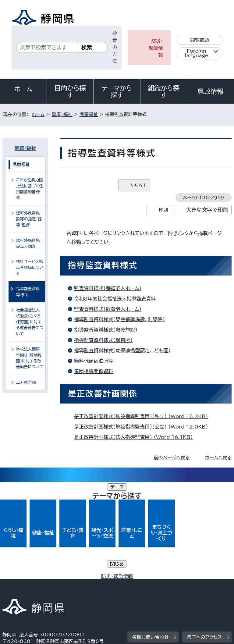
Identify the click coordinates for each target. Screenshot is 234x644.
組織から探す (164, 91)
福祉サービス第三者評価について (30, 268)
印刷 (163, 210)
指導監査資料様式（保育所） (103, 340)
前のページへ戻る (172, 458)
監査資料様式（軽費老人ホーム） (108, 309)
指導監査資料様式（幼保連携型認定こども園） (122, 350)
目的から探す (70, 91)
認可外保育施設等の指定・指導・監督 (29, 219)
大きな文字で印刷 (207, 210)
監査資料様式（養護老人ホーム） (108, 288)
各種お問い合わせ (150, 540)
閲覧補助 (200, 40)
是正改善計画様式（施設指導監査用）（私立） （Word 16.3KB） (144, 416)
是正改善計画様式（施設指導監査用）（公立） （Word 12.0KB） (144, 427)
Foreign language (197, 53)
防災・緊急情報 (156, 48)
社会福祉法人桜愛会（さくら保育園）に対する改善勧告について (30, 322)
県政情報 (211, 91)
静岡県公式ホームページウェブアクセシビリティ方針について (69, 585)
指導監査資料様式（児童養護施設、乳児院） (119, 319)
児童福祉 (89, 114)
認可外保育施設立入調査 (28, 243)
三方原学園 (26, 382)
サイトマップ (20, 592)
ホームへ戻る (218, 458)
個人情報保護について (99, 578)
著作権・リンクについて (31, 578)
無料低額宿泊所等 (94, 361)
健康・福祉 (62, 114)
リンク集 (161, 585)
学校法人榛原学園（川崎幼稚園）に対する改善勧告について (30, 358)
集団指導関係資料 (94, 371)
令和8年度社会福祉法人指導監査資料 (115, 299)
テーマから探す (117, 91)
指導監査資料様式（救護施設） (106, 330)
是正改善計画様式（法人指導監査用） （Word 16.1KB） (136, 437)
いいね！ (139, 185)
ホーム (23, 89)
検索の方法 (115, 47)
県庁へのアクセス (204, 540)
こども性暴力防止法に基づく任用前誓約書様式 (30, 189)
